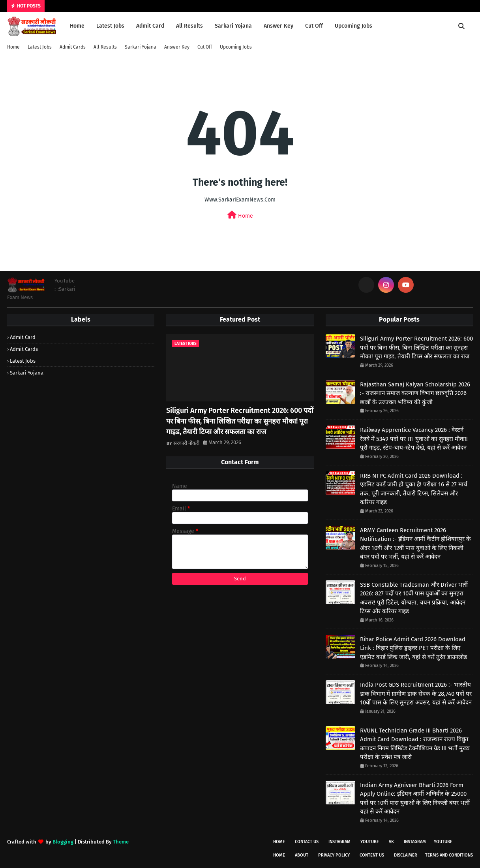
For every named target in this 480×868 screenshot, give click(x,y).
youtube (370, 842)
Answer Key (177, 47)
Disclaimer (406, 855)
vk (391, 842)
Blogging (63, 842)
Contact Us (307, 842)
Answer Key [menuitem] (278, 26)
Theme (121, 842)
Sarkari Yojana (141, 47)
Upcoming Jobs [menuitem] (353, 26)
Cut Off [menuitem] (314, 26)
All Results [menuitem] (189, 26)
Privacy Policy (334, 855)
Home (13, 47)
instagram (339, 842)
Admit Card (23, 337)
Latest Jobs (40, 47)
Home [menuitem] (77, 26)
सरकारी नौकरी (186, 443)
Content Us (372, 855)
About (302, 855)
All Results (105, 47)
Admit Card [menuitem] (150, 26)
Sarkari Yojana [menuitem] (233, 26)
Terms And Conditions (449, 855)
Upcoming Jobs (236, 47)
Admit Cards (73, 47)
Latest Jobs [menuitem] (110, 26)
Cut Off (205, 47)
